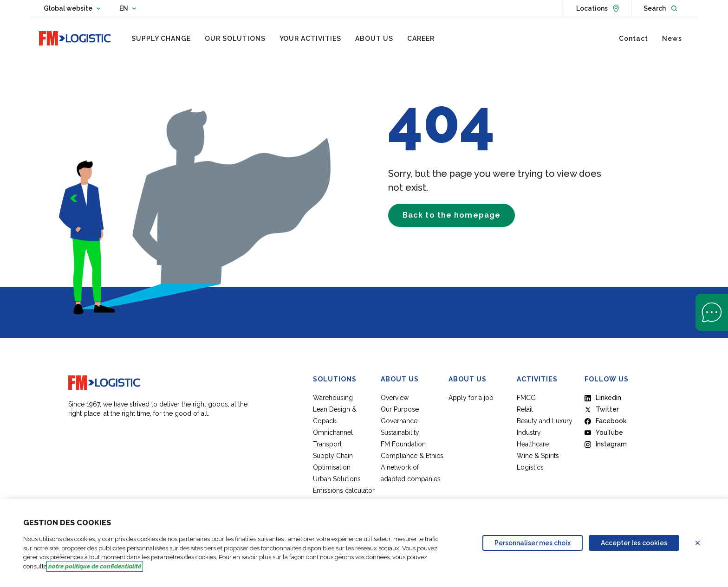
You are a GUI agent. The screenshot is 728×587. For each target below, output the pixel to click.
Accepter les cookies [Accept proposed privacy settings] (634, 543)
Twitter (602, 409)
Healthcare (533, 444)
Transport (327, 444)
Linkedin (603, 398)
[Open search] (660, 8)
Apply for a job (471, 398)
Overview (395, 398)
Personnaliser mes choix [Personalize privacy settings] (533, 543)
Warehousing (333, 398)
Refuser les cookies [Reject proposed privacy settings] (703, 543)
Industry (529, 432)
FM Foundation (403, 444)
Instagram (606, 444)
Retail (525, 409)
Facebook (605, 421)
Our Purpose (400, 409)
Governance (399, 421)
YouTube (604, 432)
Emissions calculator (344, 490)
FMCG (526, 398)
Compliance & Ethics (412, 456)
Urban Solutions (337, 479)
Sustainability (400, 432)
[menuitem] (161, 39)
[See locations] (598, 8)
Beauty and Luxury (545, 421)
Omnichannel (333, 432)
